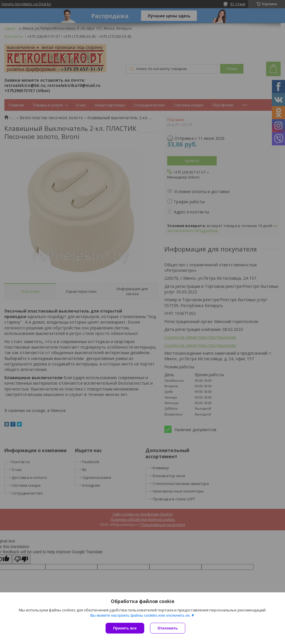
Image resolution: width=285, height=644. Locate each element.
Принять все (125, 628)
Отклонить (168, 628)
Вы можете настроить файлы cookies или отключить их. (140, 615)
